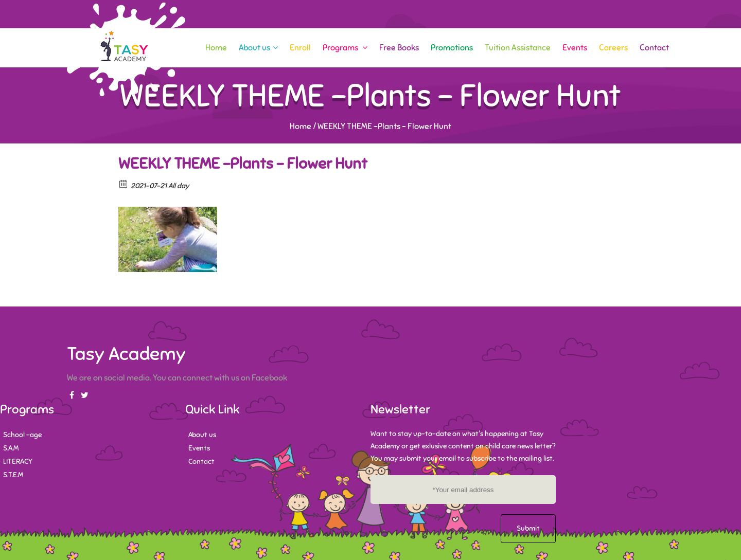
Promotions (452, 48)
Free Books (399, 48)
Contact (654, 48)
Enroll (300, 48)
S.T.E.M (13, 475)
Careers (613, 48)
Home (216, 48)
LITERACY (18, 462)
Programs (345, 48)
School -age (22, 435)
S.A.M (11, 448)
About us (258, 48)
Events (575, 48)
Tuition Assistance (518, 48)
